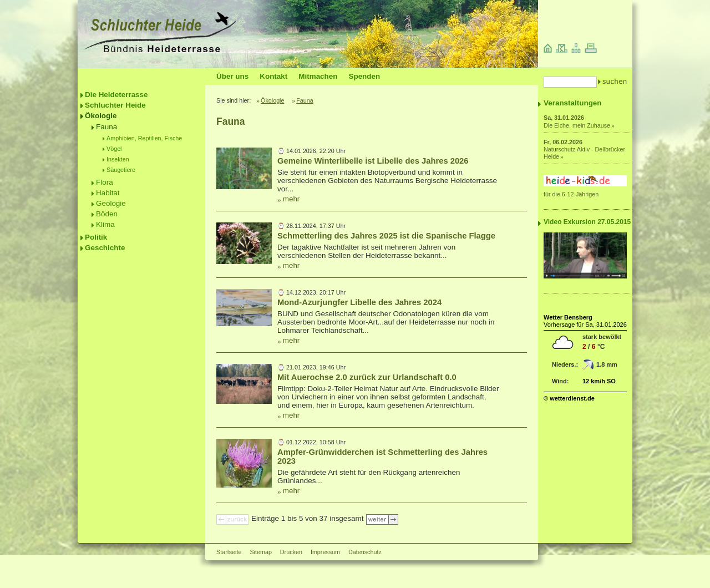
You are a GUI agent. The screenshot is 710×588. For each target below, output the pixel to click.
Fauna (106, 127)
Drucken (291, 552)
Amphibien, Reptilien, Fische (144, 138)
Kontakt (273, 76)
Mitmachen (318, 76)
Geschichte (105, 248)
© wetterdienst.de (569, 398)
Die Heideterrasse (116, 95)
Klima (105, 224)
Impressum (325, 552)
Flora (105, 182)
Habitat (108, 193)
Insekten (118, 159)
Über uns (232, 76)
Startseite (229, 552)
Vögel (114, 149)
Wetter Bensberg (568, 317)
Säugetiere (121, 170)
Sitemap (260, 552)
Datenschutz (365, 552)
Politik (96, 237)
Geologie (111, 203)
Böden (107, 214)
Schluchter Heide (115, 105)
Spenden (364, 76)
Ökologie (101, 116)
